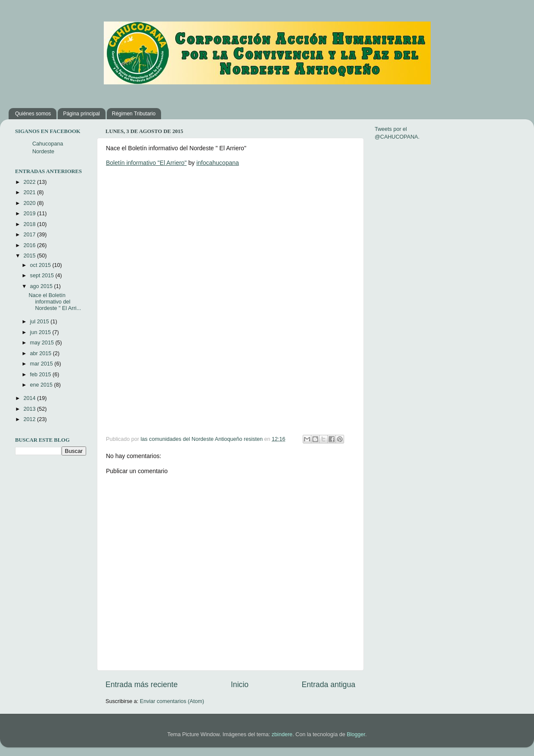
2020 (30, 203)
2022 (30, 182)
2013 (30, 409)
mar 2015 (42, 364)
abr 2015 (42, 353)
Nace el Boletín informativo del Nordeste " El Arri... (55, 302)
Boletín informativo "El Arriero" (146, 163)
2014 (30, 398)
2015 (30, 256)
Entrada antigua (329, 685)
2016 (30, 245)
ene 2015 (42, 385)
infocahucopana (218, 163)
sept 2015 (43, 276)
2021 (30, 192)
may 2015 (43, 343)
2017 (30, 235)
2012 (30, 419)
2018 (30, 224)
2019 (30, 214)
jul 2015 (40, 322)
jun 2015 (41, 332)
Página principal (81, 114)
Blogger (356, 734)
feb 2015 (42, 375)
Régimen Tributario (134, 114)
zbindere (282, 734)
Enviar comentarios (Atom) (172, 701)
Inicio (240, 685)
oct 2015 (41, 265)
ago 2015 (42, 286)
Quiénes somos (33, 114)
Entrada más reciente (142, 685)
